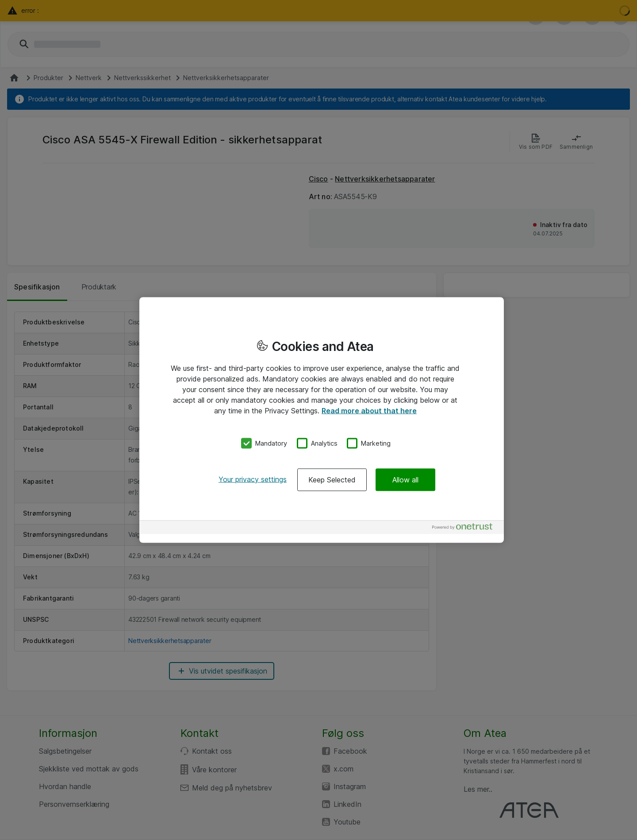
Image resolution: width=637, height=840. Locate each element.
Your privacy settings (253, 479)
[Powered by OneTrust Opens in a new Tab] (466, 528)
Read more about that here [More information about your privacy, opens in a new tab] (369, 411)
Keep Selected (332, 479)
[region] (322, 420)
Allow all (405, 479)
